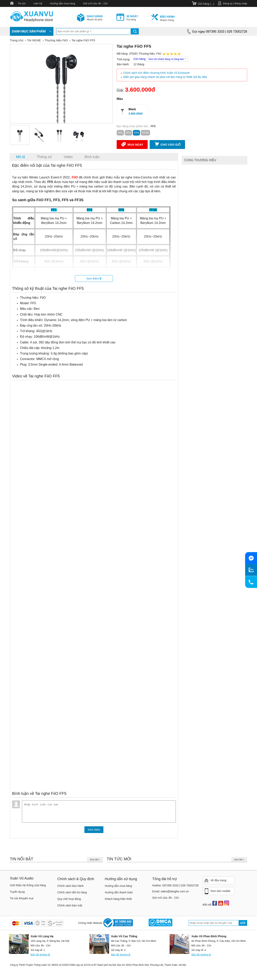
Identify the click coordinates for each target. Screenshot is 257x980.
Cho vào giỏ (167, 144)
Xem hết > (95, 861)
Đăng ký (228, 3)
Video (68, 157)
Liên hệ (38, 3)
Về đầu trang (215, 882)
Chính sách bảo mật (70, 907)
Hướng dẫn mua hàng (63, 3)
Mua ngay (132, 144)
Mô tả (20, 157)
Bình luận (92, 157)
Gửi (243, 925)
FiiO (159, 54)
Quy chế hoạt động (69, 900)
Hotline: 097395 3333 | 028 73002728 (175, 887)
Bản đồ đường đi (40, 956)
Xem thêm (94, 279)
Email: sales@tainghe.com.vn (171, 893)
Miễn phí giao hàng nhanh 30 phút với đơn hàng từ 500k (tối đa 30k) (165, 77)
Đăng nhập (241, 3)
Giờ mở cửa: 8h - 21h (95, 3)
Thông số (44, 157)
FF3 (128, 133)
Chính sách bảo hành (70, 887)
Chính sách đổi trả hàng (72, 894)
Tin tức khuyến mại (22, 900)
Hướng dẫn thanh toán (119, 894)
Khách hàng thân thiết (118, 900)
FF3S (145, 133)
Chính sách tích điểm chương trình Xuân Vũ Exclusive (156, 73)
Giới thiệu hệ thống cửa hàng (28, 887)
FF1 (120, 133)
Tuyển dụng (17, 893)
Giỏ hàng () (206, 4)
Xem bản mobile (217, 893)
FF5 (137, 133)
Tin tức (22, 3)
